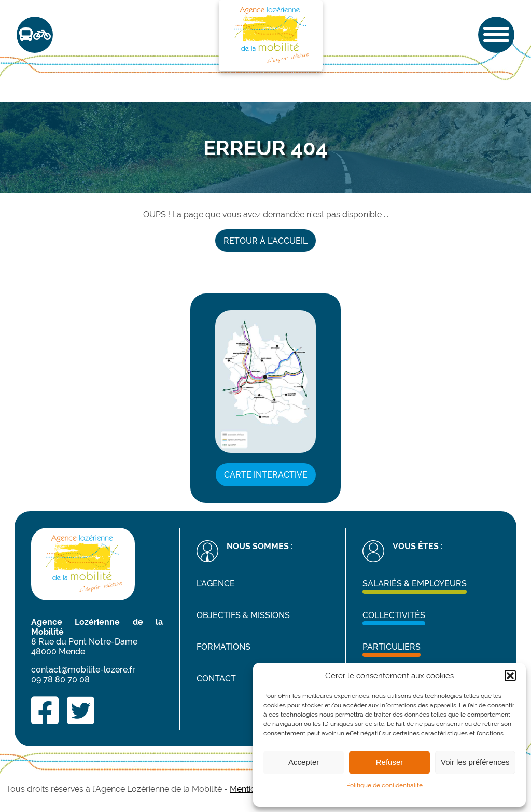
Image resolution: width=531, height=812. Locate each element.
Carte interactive (266, 475)
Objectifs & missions (243, 615)
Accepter (304, 762)
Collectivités (394, 615)
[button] (510, 676)
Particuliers (392, 647)
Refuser (390, 762)
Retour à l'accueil (265, 241)
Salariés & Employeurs (415, 584)
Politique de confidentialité (385, 785)
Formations (223, 647)
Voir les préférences (475, 762)
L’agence (216, 584)
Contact (216, 678)
